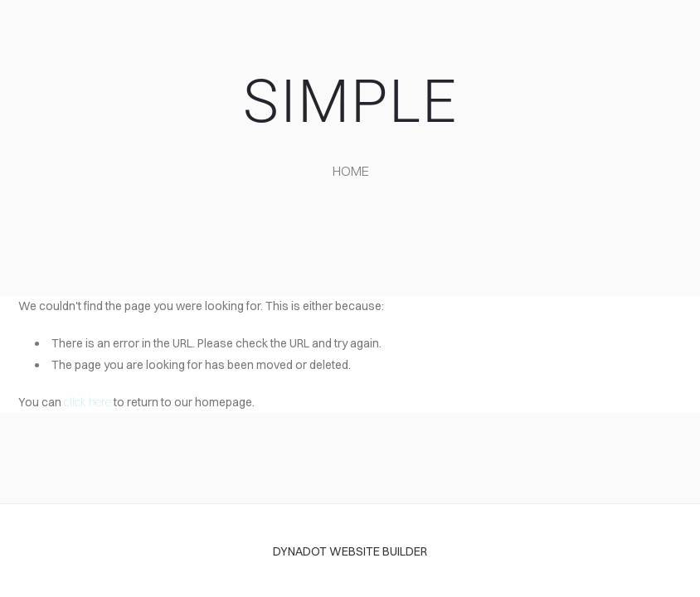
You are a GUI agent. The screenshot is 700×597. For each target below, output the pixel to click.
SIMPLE (350, 102)
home (351, 171)
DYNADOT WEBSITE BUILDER (350, 551)
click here (87, 402)
